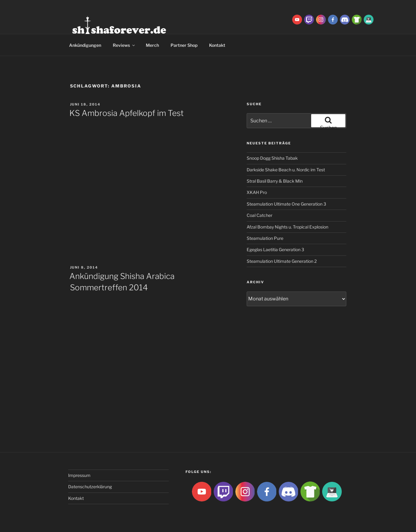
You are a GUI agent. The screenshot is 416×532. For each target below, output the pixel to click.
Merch (152, 45)
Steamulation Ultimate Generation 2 (282, 261)
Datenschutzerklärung (90, 487)
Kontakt (217, 45)
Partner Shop (184, 45)
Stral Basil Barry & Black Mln (275, 181)
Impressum (79, 475)
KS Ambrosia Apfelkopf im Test (127, 113)
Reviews (124, 45)
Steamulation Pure (265, 238)
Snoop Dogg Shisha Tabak (272, 158)
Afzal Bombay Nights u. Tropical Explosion (287, 227)
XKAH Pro (257, 192)
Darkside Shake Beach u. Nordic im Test (286, 170)
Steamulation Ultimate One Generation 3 (286, 204)
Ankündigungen (85, 45)
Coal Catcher (260, 215)
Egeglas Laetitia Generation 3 (275, 249)
